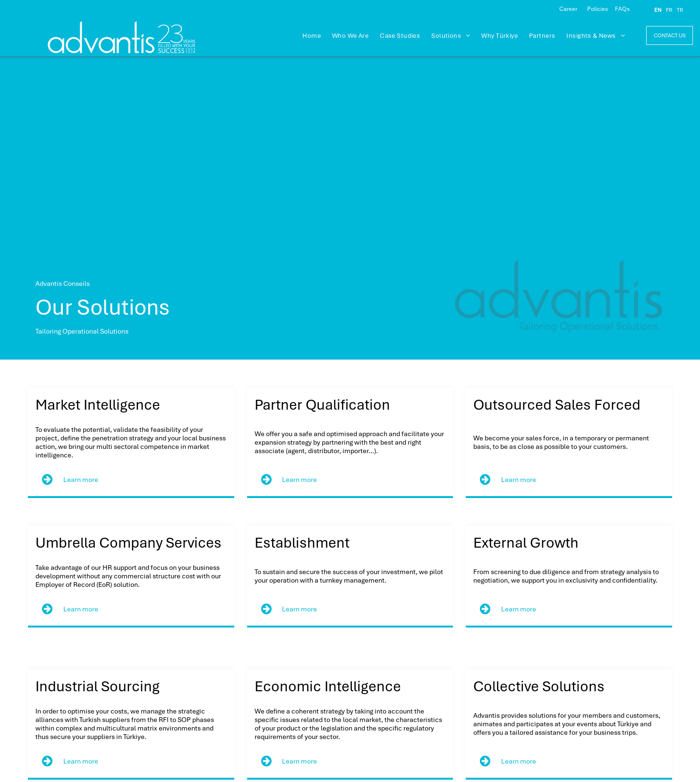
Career (568, 9)
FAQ (621, 9)
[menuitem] (312, 36)
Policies (598, 9)
